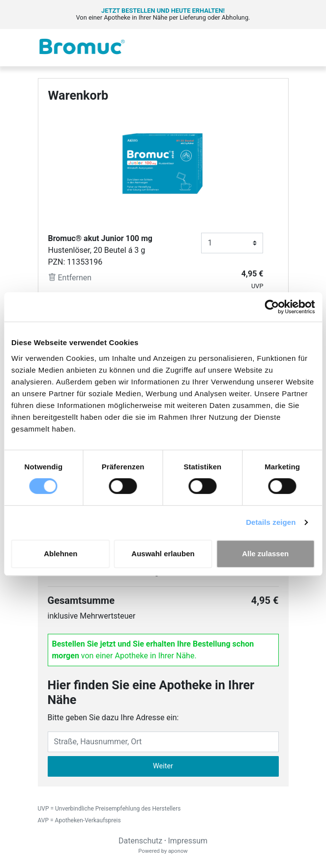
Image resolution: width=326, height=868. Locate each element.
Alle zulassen (265, 554)
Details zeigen (271, 522)
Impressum (188, 841)
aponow (178, 851)
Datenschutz (140, 841)
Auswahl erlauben (163, 554)
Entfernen (70, 278)
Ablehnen (60, 554)
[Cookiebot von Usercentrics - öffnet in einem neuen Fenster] (272, 307)
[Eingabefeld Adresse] (163, 742)
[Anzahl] (232, 243)
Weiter (163, 766)
